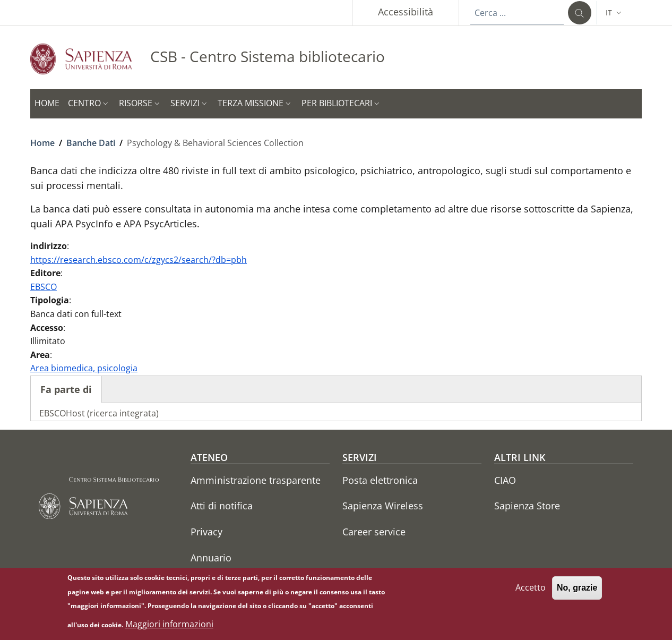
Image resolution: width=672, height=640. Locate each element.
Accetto (531, 593)
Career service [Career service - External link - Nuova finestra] (374, 532)
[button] (615, 13)
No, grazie (577, 593)
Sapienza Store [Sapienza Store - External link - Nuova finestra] (527, 506)
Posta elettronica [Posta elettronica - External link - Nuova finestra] (380, 480)
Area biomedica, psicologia (84, 368)
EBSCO (44, 287)
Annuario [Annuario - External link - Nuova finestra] (211, 558)
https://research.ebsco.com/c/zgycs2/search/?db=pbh (139, 260)
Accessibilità (406, 12)
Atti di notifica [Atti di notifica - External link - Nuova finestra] (222, 506)
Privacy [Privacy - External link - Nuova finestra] (206, 532)
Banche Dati (91, 143)
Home (42, 143)
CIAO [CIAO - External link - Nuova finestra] (505, 480)
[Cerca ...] (580, 13)
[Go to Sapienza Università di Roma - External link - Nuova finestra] (90, 59)
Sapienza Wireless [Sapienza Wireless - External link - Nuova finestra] (383, 506)
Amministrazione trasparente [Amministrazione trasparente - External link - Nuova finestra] (256, 480)
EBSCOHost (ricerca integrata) (99, 413)
